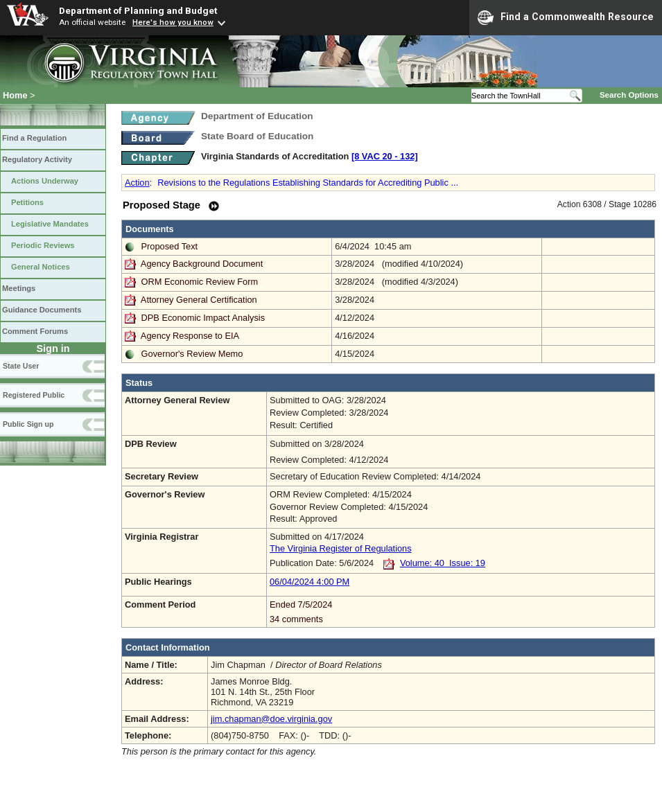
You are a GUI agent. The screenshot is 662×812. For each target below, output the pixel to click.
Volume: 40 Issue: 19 (443, 563)
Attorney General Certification (199, 300)
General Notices (41, 267)
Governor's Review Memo (192, 354)
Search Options (629, 95)
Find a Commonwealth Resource (566, 17)
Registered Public (34, 395)
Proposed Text (170, 246)
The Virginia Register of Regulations (341, 548)
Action (137, 183)
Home (15, 95)
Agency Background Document (202, 264)
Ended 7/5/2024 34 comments (461, 612)
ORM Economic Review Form (200, 282)
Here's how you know (173, 22)
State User (21, 366)
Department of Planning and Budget (138, 10)
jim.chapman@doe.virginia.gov (271, 719)
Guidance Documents (42, 310)
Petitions (27, 202)
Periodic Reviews (43, 245)
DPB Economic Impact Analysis (203, 318)
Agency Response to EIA (190, 336)
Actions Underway (45, 181)
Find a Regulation (34, 138)
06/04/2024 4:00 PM (310, 582)
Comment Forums (35, 331)
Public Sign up (28, 424)
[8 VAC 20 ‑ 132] (385, 156)
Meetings (19, 288)
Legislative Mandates (50, 224)
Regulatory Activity (37, 159)
